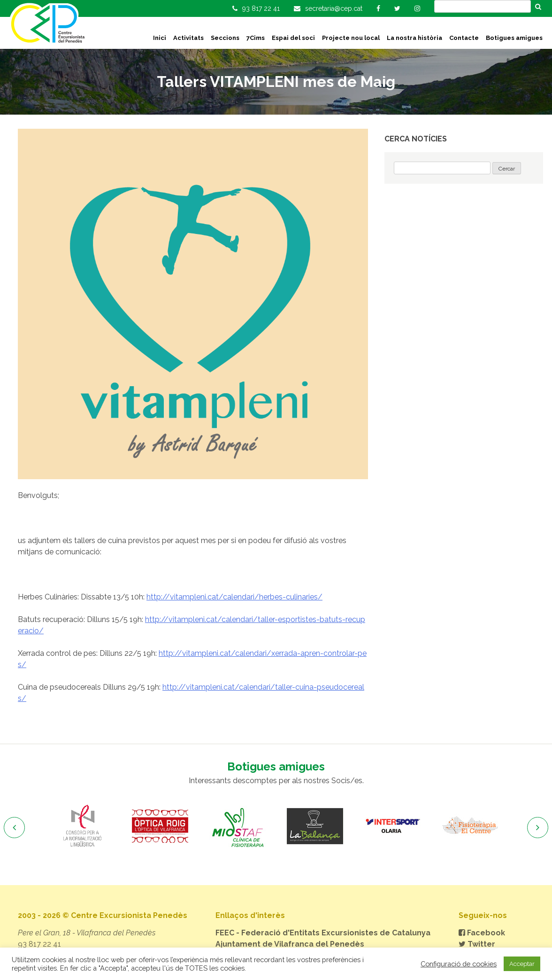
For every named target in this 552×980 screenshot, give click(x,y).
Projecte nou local (351, 38)
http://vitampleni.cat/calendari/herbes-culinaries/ (234, 597)
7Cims (256, 38)
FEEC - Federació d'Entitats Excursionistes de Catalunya (323, 933)
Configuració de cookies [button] (459, 964)
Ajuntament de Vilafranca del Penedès (290, 944)
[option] (82, 826)
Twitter (477, 944)
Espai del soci (293, 38)
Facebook (482, 933)
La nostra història (414, 38)
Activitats (188, 38)
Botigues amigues (514, 38)
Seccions (225, 38)
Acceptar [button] (522, 964)
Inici (160, 38)
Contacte (464, 38)
